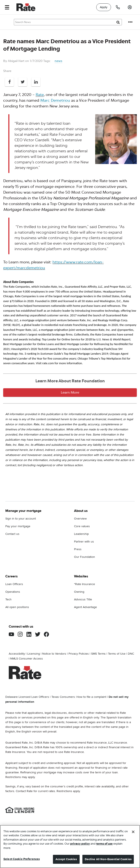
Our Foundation (85, 557)
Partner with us (84, 542)
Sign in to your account (21, 519)
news (58, 61)
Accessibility (17, 654)
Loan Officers (14, 584)
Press (78, 549)
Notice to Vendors (54, 654)
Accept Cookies (66, 860)
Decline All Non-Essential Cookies (108, 860)
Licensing (34, 654)
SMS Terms (98, 654)
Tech (8, 599)
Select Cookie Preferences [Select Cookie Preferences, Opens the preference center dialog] (22, 859)
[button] (7, 7)
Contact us (12, 534)
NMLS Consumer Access (27, 659)
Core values (82, 526)
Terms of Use (117, 654)
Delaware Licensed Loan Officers (27, 697)
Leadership (81, 534)
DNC (131, 654)
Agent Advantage (85, 607)
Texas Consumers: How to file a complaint (79, 697)
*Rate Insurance (85, 584)
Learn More (70, 392)
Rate (40, 95)
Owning (79, 592)
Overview (80, 519)
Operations (13, 592)
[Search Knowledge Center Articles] (68, 22)
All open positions (17, 607)
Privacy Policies (79, 654)
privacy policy (80, 844)
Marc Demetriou (55, 100)
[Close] (133, 832)
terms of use (104, 844)
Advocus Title (83, 599)
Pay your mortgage (18, 526)
